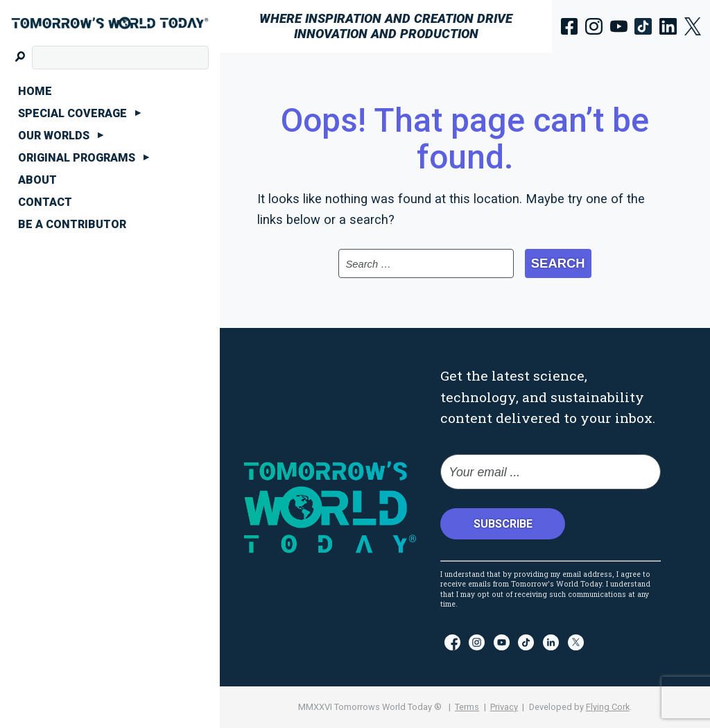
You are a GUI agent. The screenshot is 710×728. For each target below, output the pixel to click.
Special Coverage (72, 113)
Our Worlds (54, 136)
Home (35, 91)
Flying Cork (608, 707)
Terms (467, 707)
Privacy (504, 707)
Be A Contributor (72, 224)
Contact (45, 202)
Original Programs (77, 158)
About (37, 180)
